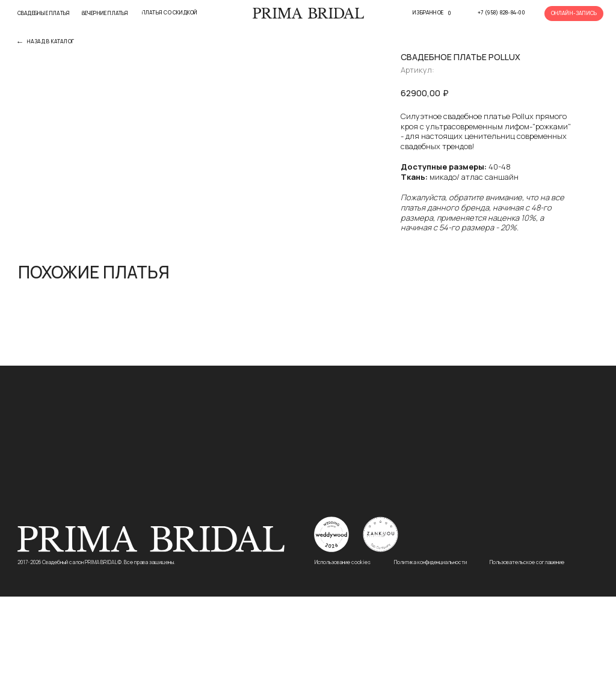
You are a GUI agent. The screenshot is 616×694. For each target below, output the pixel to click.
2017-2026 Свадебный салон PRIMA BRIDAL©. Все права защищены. (96, 660)
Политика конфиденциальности (430, 660)
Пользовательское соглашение (527, 660)
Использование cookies (343, 660)
